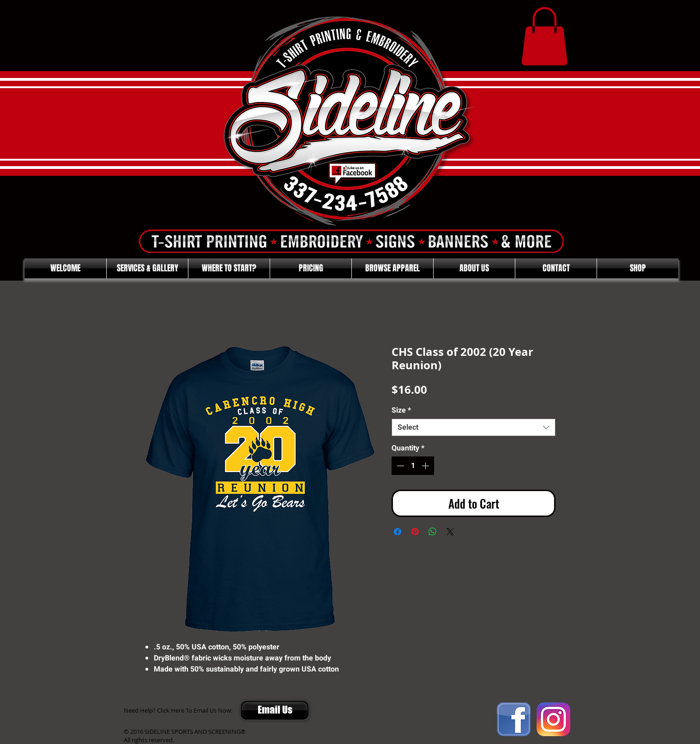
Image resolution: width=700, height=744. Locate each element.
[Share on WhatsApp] (433, 532)
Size (401, 410)
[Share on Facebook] (398, 532)
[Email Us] (275, 710)
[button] (544, 36)
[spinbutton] (413, 466)
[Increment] (426, 466)
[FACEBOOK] (514, 719)
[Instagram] (553, 719)
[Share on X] (450, 532)
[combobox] (474, 427)
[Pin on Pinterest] (415, 532)
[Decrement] (399, 466)
